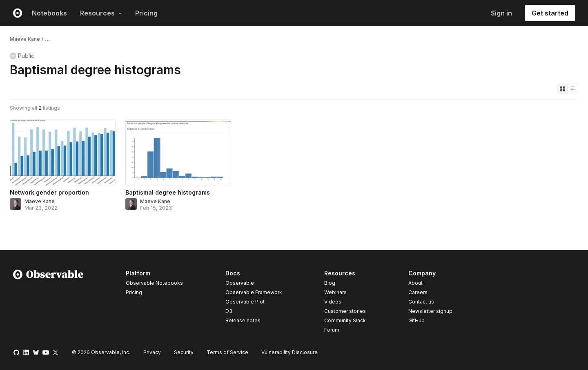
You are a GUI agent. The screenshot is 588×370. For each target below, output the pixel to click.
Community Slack (345, 320)
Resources (101, 13)
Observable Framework (254, 292)
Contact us (421, 302)
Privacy (152, 352)
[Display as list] (573, 89)
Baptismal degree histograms (168, 192)
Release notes (243, 320)
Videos (333, 302)
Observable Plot (245, 302)
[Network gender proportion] (63, 153)
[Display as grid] (563, 89)
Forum (332, 330)
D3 (229, 311)
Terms (227, 352)
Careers (418, 292)
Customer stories (345, 311)
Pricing (146, 13)
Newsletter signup (430, 311)
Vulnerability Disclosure (290, 352)
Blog (330, 283)
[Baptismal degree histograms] (178, 153)
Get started (550, 13)
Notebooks (49, 13)
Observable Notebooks (154, 283)
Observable (240, 283)
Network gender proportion (49, 192)
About (415, 283)
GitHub (416, 320)
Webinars (335, 292)
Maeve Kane (25, 39)
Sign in (501, 13)
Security (184, 352)
